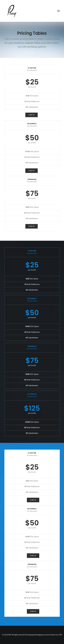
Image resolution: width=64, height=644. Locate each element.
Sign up (32, 115)
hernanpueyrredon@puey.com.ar (37, 635)
